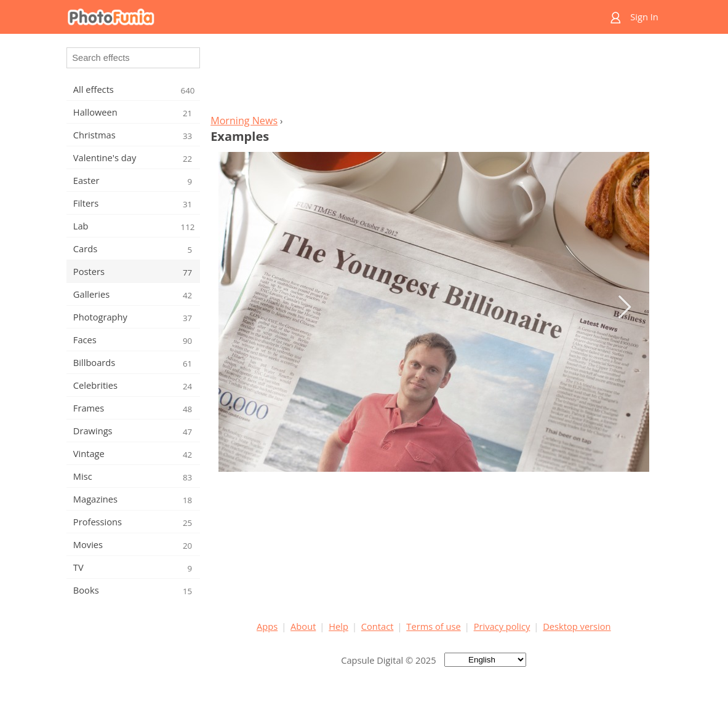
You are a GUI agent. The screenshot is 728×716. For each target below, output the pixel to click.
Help (338, 626)
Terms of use (433, 626)
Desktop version (577, 626)
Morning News (244, 121)
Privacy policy (502, 626)
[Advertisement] (434, 78)
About (303, 626)
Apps (267, 626)
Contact (378, 626)
